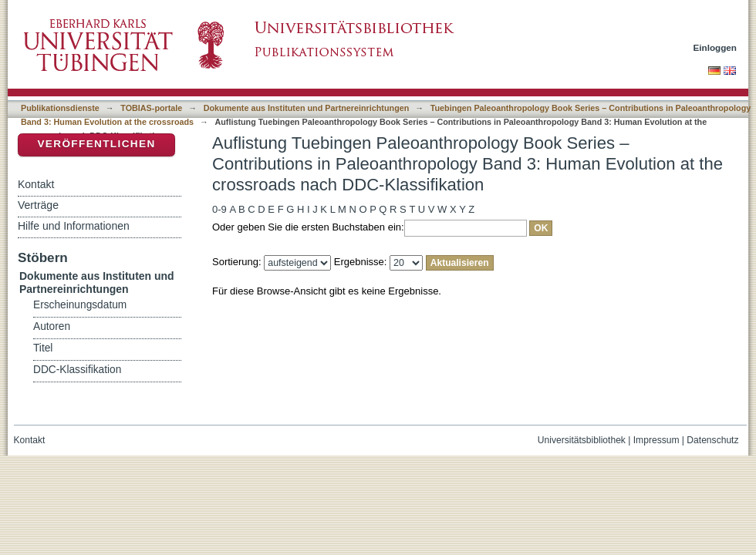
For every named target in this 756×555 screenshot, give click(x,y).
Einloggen (715, 47)
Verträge (38, 205)
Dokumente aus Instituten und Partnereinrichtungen (307, 108)
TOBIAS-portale (151, 108)
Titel (43, 348)
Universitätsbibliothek (582, 440)
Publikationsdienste (60, 108)
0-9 (219, 209)
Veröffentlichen (96, 144)
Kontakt (36, 184)
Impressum (656, 440)
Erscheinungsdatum (80, 305)
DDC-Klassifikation (77, 370)
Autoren (52, 326)
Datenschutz (712, 440)
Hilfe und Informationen (74, 226)
